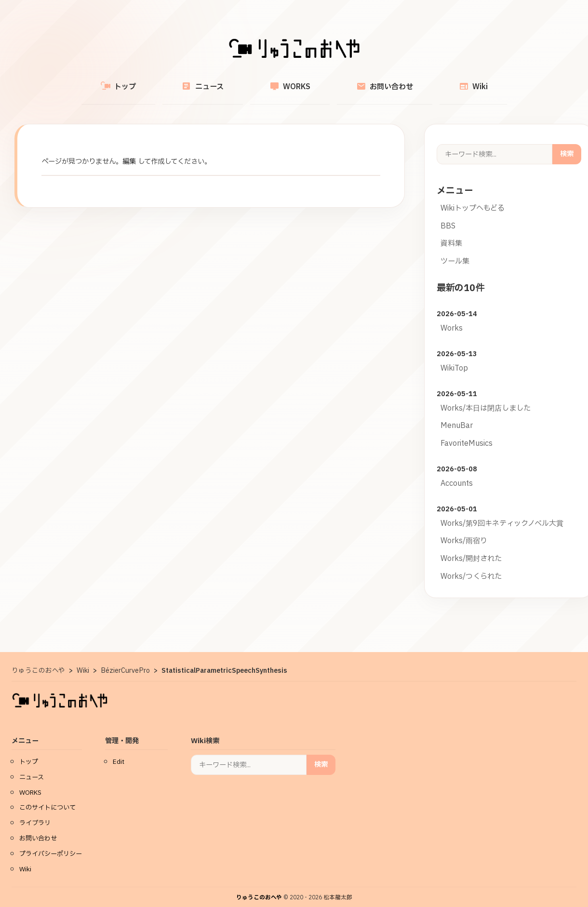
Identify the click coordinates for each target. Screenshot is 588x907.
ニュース (221, 81)
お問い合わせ (366, 81)
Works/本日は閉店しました (486, 397)
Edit (119, 751)
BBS (448, 215)
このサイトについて (47, 797)
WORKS (290, 81)
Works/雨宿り (464, 530)
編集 (129, 151)
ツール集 (455, 250)
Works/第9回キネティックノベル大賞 (502, 513)
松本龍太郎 (338, 887)
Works (452, 317)
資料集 (451, 233)
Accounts (457, 473)
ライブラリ (35, 812)
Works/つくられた (471, 566)
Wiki (437, 81)
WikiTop (454, 357)
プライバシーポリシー (51, 843)
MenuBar (457, 415)
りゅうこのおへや (259, 887)
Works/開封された (471, 548)
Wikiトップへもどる (473, 197)
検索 (567, 143)
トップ (155, 81)
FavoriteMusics (467, 433)
